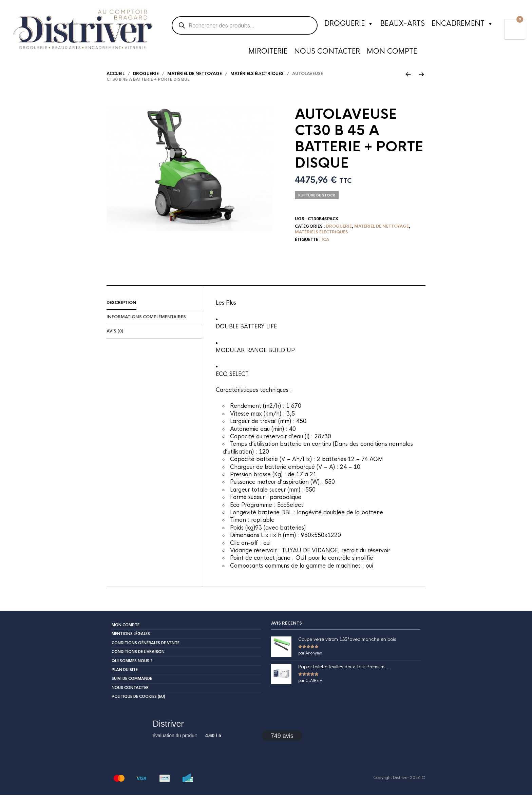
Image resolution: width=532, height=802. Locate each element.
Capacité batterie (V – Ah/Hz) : (273, 466)
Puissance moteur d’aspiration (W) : (277, 489)
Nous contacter (327, 52)
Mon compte (392, 52)
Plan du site (125, 677)
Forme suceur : (250, 504)
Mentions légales (131, 641)
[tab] (154, 310)
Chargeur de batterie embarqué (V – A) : (285, 474)
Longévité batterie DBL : (263, 520)
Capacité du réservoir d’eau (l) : (272, 444)
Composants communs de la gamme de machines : (298, 572)
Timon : (241, 527)
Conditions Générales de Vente (146, 650)
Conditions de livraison (138, 659)
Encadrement (462, 25)
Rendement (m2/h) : (258, 413)
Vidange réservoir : (256, 558)
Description (121, 310)
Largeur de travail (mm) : (263, 428)
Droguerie (349, 25)
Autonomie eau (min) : (260, 436)
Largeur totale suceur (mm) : (268, 497)
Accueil (116, 81)
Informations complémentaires (146, 324)
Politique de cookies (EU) (138, 704)
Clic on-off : (247, 550)
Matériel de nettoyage (195, 81)
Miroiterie (268, 52)
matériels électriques (257, 81)
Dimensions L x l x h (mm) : (265, 542)
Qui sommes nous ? (132, 668)
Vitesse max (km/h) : (258, 421)
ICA (325, 246)
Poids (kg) (243, 534)
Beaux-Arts (403, 25)
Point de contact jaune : (263, 565)
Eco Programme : (254, 512)
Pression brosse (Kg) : (259, 482)
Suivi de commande (132, 686)
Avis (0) (115, 338)
